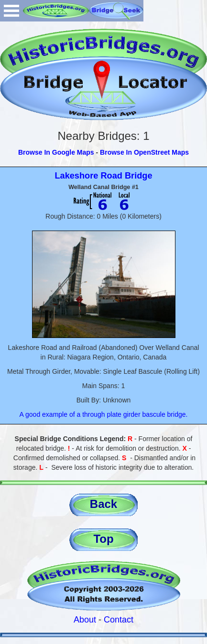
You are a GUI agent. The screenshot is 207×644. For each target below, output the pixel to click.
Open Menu (11, 11)
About (85, 620)
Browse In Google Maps (56, 152)
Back (103, 504)
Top (103, 539)
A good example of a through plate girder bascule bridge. (104, 414)
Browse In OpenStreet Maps (144, 152)
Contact (119, 620)
